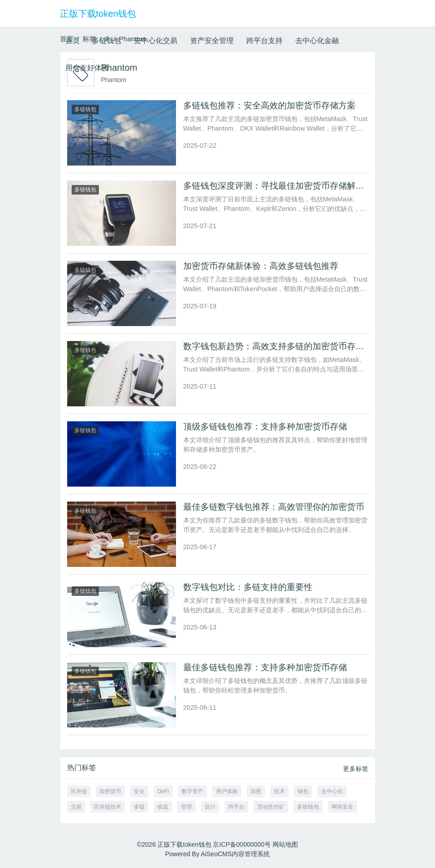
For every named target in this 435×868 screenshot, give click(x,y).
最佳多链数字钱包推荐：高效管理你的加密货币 (274, 507)
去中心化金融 (317, 41)
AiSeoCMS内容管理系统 (235, 854)
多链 (139, 807)
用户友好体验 (87, 68)
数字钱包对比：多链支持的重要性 (248, 587)
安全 (139, 791)
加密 (256, 791)
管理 (186, 807)
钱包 (303, 791)
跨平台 (236, 807)
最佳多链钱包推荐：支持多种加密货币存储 (265, 667)
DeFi (163, 791)
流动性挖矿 (271, 807)
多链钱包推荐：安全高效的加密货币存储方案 (269, 105)
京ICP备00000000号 (242, 844)
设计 (210, 807)
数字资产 (192, 791)
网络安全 (342, 807)
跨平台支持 (264, 41)
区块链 (79, 791)
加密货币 (110, 791)
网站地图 (285, 844)
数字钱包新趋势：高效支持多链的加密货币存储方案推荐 (291, 346)
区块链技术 (108, 807)
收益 (163, 807)
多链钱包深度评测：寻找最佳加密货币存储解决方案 (282, 186)
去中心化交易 (156, 41)
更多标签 (356, 769)
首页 (73, 41)
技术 (279, 791)
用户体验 (227, 791)
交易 (76, 807)
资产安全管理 (212, 41)
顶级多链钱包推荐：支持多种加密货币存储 (265, 427)
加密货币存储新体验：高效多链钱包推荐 (261, 266)
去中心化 (332, 791)
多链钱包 (107, 41)
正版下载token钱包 (98, 14)
